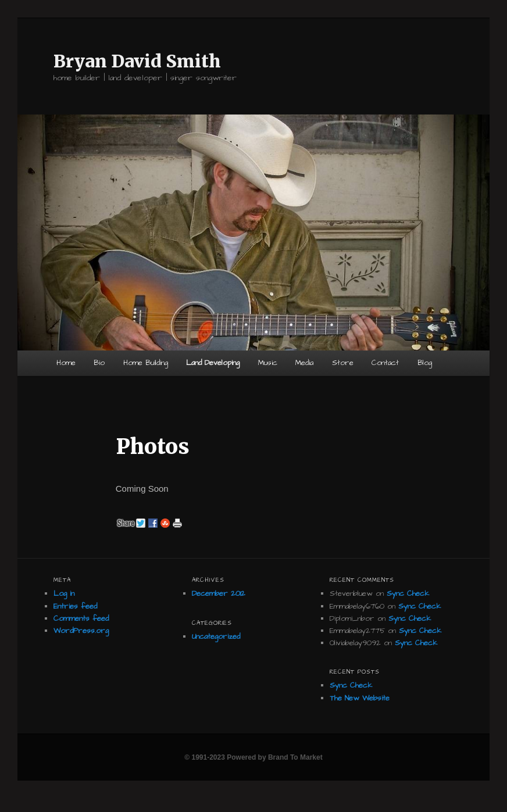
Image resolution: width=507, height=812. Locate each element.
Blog (425, 363)
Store (343, 363)
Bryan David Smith (137, 61)
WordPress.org (81, 631)
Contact (385, 363)
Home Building (146, 363)
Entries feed (75, 606)
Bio (99, 363)
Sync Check (408, 593)
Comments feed (81, 618)
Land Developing (213, 363)
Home (66, 363)
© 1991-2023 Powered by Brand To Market (253, 757)
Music (268, 363)
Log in (64, 593)
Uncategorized (216, 636)
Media (304, 363)
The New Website (360, 698)
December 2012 (219, 593)
